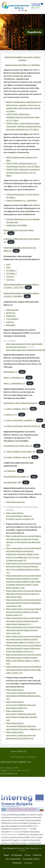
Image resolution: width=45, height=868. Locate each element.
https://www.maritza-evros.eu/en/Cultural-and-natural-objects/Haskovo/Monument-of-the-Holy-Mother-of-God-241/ (24, 648)
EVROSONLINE (12, 310)
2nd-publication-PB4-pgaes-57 (16, 476)
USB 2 (9, 267)
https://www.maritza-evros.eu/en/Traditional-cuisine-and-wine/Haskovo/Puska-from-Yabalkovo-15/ (23, 726)
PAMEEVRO (11, 316)
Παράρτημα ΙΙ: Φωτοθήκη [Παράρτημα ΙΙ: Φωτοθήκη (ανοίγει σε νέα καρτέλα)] (16, 225)
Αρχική (6, 855)
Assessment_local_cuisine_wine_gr (18, 446)
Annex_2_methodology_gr (14, 383)
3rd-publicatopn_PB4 (12, 482)
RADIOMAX (11, 325)
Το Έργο (27, 855)
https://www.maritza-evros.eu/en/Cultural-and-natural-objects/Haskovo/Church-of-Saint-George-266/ (24, 594)
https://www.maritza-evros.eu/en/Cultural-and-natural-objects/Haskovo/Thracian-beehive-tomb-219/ (24, 612)
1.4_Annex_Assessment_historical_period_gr (22, 426)
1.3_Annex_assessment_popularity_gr (19, 420)
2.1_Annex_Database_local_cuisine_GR (19, 451)
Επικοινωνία (17, 863)
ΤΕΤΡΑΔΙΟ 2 (11, 273)
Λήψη (11, 233)
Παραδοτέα (37, 855)
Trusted (33, 849)
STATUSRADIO (12, 319)
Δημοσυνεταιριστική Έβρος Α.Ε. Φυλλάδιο (22, 65)
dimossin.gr (28, 863)
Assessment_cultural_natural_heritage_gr (21, 403)
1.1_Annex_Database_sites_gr (16, 409)
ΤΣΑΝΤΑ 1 (10, 276)
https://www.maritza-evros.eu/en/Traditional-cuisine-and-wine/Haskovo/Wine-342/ (21, 705)
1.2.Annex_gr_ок (10, 414)
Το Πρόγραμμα (17, 855)
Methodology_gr (10, 372)
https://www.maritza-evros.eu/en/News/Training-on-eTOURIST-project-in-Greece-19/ (20, 516)
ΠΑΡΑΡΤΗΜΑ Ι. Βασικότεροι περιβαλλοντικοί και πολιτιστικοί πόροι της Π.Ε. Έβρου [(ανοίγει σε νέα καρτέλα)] (23, 117)
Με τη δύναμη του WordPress (14, 849)
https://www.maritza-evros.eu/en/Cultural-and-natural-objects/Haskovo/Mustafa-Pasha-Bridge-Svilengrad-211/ (24, 621)
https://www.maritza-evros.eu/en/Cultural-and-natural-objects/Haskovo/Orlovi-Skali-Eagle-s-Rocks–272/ (24, 670)
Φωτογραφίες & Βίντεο (31, 859)
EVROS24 (10, 322)
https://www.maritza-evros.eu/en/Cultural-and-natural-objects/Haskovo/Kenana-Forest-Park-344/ (24, 630)
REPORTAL (11, 313)
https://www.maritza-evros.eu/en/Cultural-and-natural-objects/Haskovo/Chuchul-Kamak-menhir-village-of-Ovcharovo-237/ (24, 639)
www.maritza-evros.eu (15, 502)
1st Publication (10, 471)
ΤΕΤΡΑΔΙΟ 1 (11, 270)
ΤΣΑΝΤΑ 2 (10, 280)
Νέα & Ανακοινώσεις (13, 859)
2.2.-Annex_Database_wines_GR (17, 457)
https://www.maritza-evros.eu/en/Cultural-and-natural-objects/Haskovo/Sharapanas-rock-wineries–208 (24, 603)
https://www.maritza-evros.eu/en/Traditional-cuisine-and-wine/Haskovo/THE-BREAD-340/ (21, 735)
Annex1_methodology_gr (14, 377)
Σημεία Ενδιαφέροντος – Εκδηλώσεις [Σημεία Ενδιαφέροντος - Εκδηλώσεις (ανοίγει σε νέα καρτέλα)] (22, 200)
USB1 (8, 264)
